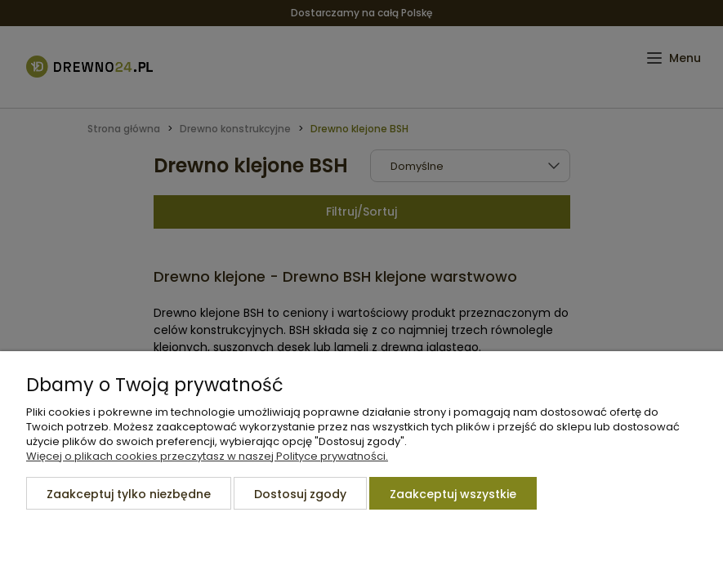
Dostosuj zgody (300, 494)
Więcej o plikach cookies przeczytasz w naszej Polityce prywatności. (207, 456)
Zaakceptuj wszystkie (453, 494)
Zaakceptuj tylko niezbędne (129, 494)
